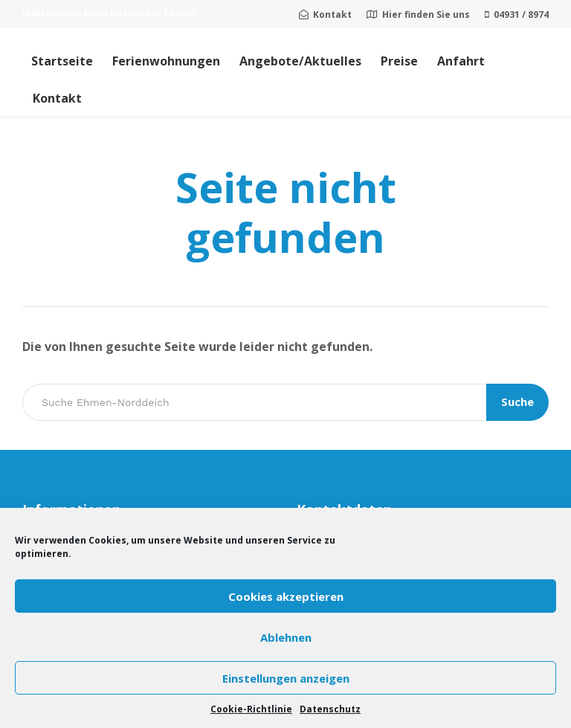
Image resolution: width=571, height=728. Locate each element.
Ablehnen (286, 637)
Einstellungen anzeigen (286, 678)
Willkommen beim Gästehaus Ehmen (109, 13)
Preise (399, 61)
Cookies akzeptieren (286, 596)
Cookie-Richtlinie (251, 709)
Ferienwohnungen (166, 61)
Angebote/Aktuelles (300, 61)
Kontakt (57, 98)
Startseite (62, 61)
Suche (517, 402)
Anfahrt (461, 61)
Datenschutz (330, 709)
